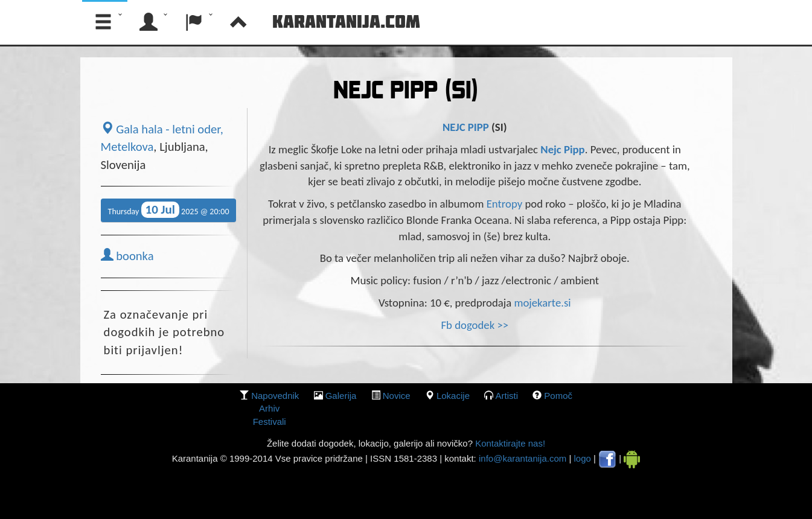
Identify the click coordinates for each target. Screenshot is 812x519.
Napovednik (275, 396)
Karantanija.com (346, 21)
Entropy (506, 204)
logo (583, 458)
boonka (127, 256)
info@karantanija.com (523, 458)
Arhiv (269, 408)
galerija (341, 396)
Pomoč (558, 396)
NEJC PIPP (467, 127)
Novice (397, 396)
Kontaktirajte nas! (509, 443)
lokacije (453, 396)
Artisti (507, 396)
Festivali (270, 422)
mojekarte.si (542, 303)
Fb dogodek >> (475, 325)
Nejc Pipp (562, 149)
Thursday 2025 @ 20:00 (169, 210)
